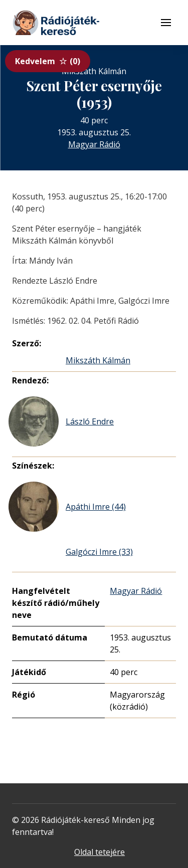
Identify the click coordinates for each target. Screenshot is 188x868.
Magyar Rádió (94, 144)
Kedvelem (48, 61)
